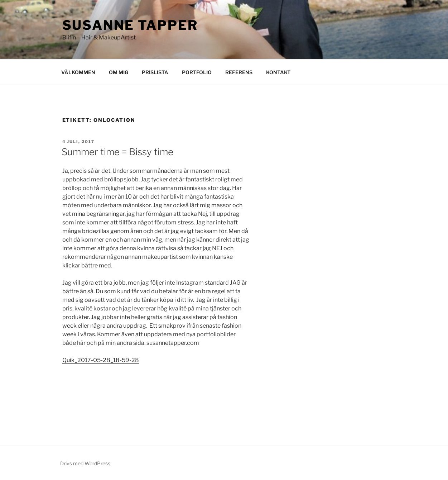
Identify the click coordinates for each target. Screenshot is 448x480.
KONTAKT (278, 72)
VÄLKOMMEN (78, 72)
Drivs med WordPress (85, 463)
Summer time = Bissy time (117, 152)
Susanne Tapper (130, 25)
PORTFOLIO (197, 72)
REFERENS (239, 72)
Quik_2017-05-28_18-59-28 (101, 360)
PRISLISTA (155, 72)
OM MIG (119, 72)
